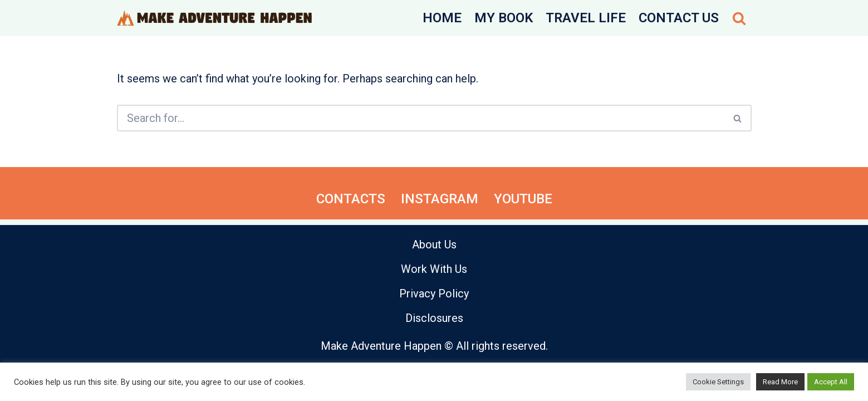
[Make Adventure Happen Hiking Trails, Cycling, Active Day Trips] (214, 18)
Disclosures (434, 318)
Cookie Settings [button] (718, 382)
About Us (434, 244)
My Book (504, 18)
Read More (780, 382)
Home (442, 18)
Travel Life (586, 18)
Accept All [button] (831, 382)
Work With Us (434, 269)
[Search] (739, 18)
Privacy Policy (434, 294)
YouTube (523, 199)
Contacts (351, 199)
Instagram (440, 199)
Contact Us (679, 18)
